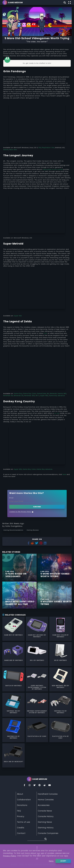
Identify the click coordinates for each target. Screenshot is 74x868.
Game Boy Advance (57, 396)
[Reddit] (45, 786)
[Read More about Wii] (61, 650)
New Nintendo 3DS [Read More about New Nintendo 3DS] (60, 686)
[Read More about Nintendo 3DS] (13, 701)
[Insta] (29, 786)
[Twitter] (34, 786)
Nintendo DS (19, 396)
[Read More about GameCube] (13, 650)
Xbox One (13, 150)
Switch (6, 150)
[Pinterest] (40, 786)
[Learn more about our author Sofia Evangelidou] (14, 526)
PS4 (40, 148)
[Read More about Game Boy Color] (61, 625)
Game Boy (18, 394)
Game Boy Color (30, 394)
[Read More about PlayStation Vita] (61, 726)
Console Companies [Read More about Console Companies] (48, 833)
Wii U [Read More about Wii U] (32, 660)
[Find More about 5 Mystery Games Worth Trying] (55, 595)
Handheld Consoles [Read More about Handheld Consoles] (48, 794)
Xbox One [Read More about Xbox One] (8, 762)
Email (11, 498)
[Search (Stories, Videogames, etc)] (37, 839)
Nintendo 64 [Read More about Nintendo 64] (60, 711)
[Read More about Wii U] (37, 650)
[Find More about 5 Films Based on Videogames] (19, 567)
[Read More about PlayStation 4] (37, 726)
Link (45, 333)
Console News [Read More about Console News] (45, 811)
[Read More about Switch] (13, 676)
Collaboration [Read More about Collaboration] (24, 800)
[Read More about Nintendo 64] (61, 701)
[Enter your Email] (37, 501)
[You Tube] (50, 786)
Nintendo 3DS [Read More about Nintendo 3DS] (13, 711)
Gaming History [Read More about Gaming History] (46, 828)
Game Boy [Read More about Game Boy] (8, 635)
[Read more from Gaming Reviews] (33, 530)
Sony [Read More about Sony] (44, 736)
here (64, 474)
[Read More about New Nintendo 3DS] (61, 676)
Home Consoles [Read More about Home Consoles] (46, 800)
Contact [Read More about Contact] (21, 833)
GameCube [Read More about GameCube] (9, 660)
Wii (48, 394)
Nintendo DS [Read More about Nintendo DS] (13, 736)
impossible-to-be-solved (53, 169)
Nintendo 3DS (30, 396)
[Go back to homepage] (13, 3)
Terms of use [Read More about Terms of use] (24, 822)
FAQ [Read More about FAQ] (19, 811)
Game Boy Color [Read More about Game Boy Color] (59, 635)
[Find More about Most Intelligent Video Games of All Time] (19, 595)
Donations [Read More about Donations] (22, 805)
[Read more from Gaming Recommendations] (14, 530)
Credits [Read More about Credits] (21, 828)
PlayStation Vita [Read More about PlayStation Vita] (60, 736)
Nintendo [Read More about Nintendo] (19, 635)
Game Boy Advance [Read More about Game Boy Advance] (36, 635)
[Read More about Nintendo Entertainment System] (37, 701)
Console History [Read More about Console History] (46, 816)
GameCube (41, 394)
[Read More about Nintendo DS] (13, 726)
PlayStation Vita (48, 148)
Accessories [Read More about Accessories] (44, 805)
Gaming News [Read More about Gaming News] (45, 822)
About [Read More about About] (20, 794)
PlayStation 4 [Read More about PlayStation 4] (34, 736)
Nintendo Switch (56, 394)
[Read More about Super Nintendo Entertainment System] (37, 676)
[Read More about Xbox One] (13, 752)
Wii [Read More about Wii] (56, 660)
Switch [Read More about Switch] (8, 686)
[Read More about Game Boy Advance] (37, 625)
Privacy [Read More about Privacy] (21, 816)
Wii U (37, 396)
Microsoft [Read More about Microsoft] (19, 762)
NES (65, 394)
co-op (57, 413)
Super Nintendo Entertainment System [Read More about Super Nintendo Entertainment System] (37, 686)
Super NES (18, 316)
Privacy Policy (10, 856)
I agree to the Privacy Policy (20, 512)
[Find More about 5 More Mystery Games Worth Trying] (55, 567)
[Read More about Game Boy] (13, 625)
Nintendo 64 (8, 396)
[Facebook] (24, 786)
